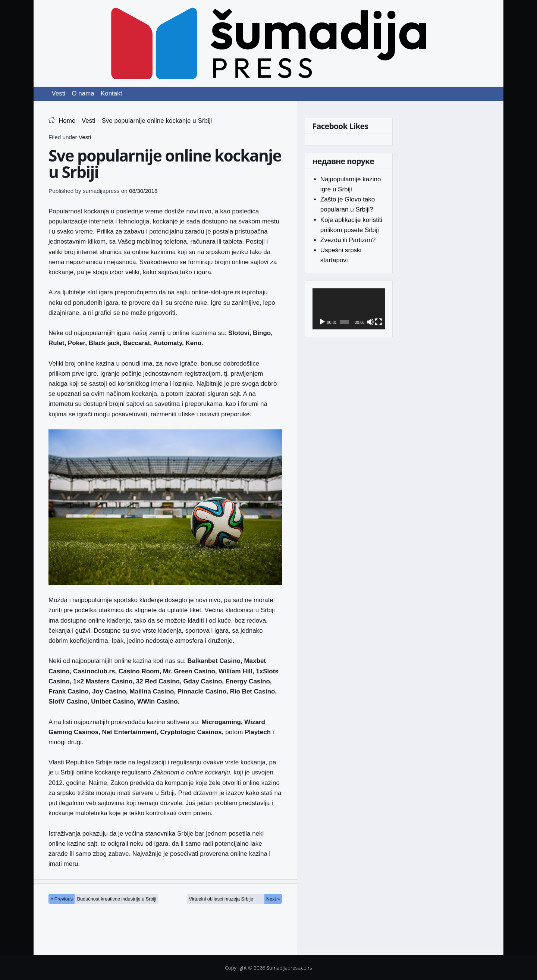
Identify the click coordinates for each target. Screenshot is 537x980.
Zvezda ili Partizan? (348, 240)
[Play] (322, 322)
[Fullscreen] (379, 322)
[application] (349, 309)
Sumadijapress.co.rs (289, 968)
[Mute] (370, 322)
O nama (83, 93)
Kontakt (112, 93)
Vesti (59, 93)
